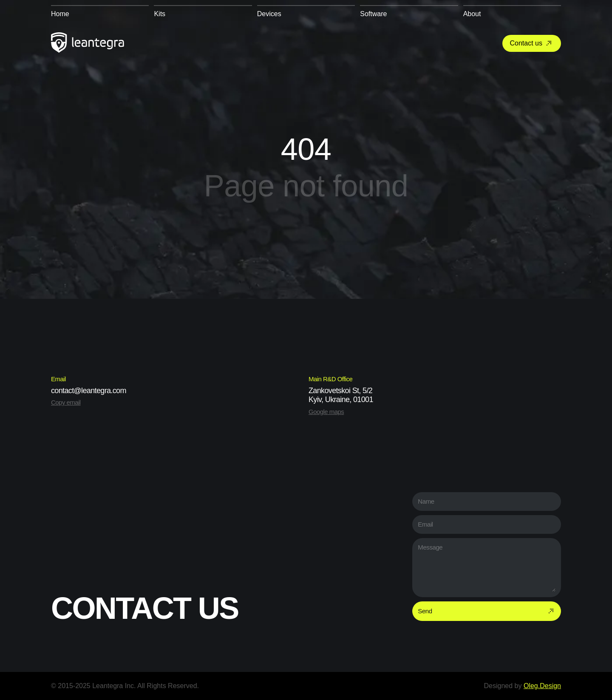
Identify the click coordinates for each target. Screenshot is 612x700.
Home (60, 14)
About (472, 14)
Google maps (326, 412)
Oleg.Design (542, 686)
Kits (160, 14)
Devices (269, 14)
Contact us (532, 43)
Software (373, 14)
